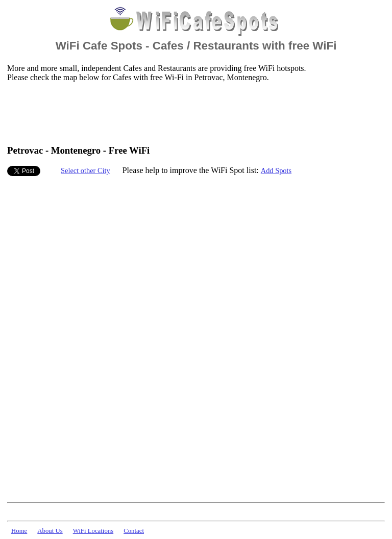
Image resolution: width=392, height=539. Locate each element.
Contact (134, 531)
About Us (50, 531)
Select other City (85, 170)
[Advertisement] (193, 113)
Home (19, 531)
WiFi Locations (93, 531)
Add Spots (276, 170)
